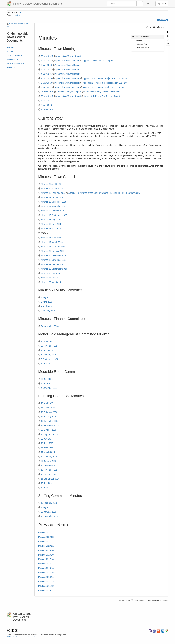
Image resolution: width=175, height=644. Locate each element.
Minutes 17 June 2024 (51, 278)
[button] (149, 4)
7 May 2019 (46, 78)
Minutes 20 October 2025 (53, 211)
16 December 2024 (50, 465)
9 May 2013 (46, 105)
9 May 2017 (46, 87)
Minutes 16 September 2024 (54, 269)
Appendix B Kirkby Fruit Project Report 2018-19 (105, 78)
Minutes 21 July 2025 (51, 220)
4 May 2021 (46, 74)
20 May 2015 (47, 96)
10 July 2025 (47, 350)
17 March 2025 (48, 452)
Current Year (142, 44)
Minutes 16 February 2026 (53, 193)
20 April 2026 (47, 403)
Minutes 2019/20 (46, 550)
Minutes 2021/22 (46, 541)
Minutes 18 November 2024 (54, 260)
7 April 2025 (46, 306)
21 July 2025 (47, 439)
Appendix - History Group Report (98, 61)
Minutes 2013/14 (46, 577)
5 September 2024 (49, 359)
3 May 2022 (46, 69)
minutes (17, 15)
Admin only (11, 67)
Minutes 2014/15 (46, 573)
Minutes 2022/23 (46, 537)
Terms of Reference (14, 55)
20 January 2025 (49, 461)
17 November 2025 (50, 425)
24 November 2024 (50, 326)
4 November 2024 (49, 388)
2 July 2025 (46, 507)
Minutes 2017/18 (46, 559)
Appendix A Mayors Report (69, 56)
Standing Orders (13, 59)
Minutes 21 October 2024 (53, 264)
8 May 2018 (46, 83)
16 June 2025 (47, 443)
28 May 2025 (47, 56)
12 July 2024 (47, 364)
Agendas (10, 47)
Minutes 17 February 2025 (53, 247)
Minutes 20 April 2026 (51, 184)
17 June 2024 (47, 488)
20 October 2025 (49, 430)
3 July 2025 (46, 297)
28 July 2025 (47, 379)
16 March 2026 (48, 408)
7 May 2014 (46, 101)
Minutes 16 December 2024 (54, 255)
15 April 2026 (47, 341)
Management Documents (17, 63)
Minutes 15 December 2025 (54, 202)
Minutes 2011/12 (46, 586)
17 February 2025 (49, 457)
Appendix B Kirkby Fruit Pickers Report (102, 96)
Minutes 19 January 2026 (53, 197)
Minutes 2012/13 (46, 581)
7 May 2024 (46, 61)
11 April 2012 (47, 110)
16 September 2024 (50, 479)
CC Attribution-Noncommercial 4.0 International (22, 637)
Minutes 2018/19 (46, 555)
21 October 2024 (49, 474)
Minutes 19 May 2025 (51, 228)
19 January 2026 (49, 417)
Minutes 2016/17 (46, 564)
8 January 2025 (48, 311)
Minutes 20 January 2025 (53, 251)
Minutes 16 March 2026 (52, 188)
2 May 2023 (46, 65)
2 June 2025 (47, 302)
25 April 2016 (47, 92)
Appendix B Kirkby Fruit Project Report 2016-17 (105, 87)
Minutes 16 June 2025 (51, 224)
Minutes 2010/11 (46, 590)
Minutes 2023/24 (46, 533)
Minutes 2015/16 (46, 568)
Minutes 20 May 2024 (51, 282)
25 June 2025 (47, 383)
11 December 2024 (50, 516)
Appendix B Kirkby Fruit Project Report (102, 92)
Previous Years (143, 48)
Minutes (10, 51)
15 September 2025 (50, 434)
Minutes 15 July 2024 (51, 273)
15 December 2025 (50, 421)
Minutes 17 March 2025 (52, 242)
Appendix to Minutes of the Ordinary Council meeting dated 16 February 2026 (104, 193)
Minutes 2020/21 (46, 546)
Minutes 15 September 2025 (54, 215)
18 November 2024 (50, 470)
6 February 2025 (49, 355)
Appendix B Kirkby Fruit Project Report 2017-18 (105, 83)
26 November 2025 (50, 346)
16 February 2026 (49, 412)
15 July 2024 (47, 483)
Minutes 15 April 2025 (51, 238)
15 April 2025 (47, 448)
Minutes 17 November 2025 (54, 206)
